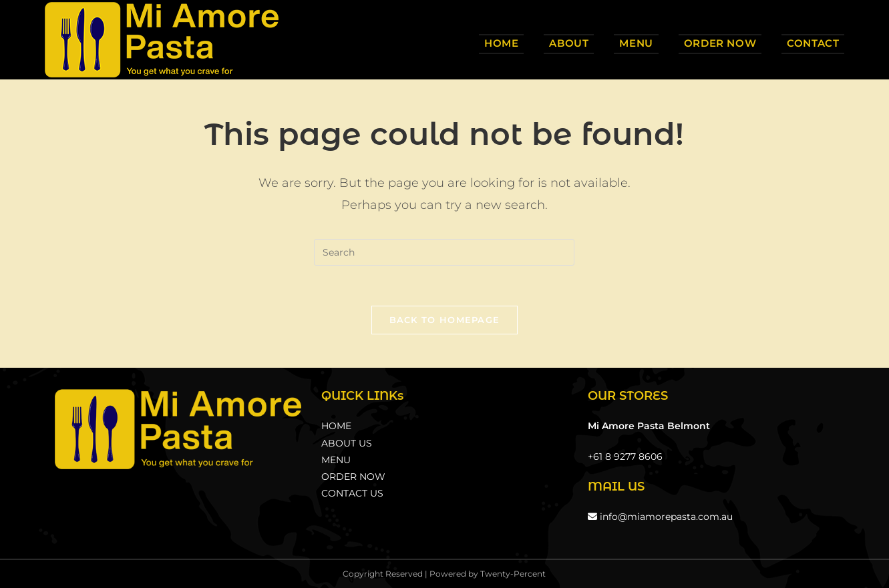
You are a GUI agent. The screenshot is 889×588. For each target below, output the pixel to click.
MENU (336, 460)
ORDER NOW (353, 477)
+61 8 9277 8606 (625, 457)
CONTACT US (352, 493)
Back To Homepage (445, 320)
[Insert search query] (444, 252)
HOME (336, 426)
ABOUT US (347, 443)
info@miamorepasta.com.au (660, 517)
